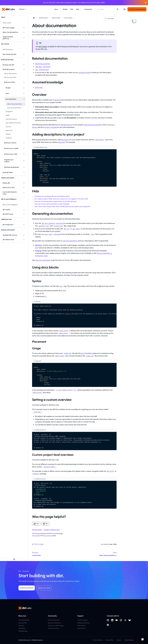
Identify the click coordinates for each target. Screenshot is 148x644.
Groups (8, 134)
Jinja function (42, 70)
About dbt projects (10, 74)
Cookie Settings (129, 640)
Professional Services (83, 623)
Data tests (39, 87)
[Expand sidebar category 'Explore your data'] (24, 187)
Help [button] (77, 9)
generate (58, 100)
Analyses (9, 138)
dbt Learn (21, 626)
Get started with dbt (9, 54)
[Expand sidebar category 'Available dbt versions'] (24, 235)
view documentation (70, 241)
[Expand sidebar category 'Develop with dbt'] (24, 65)
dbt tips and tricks (10, 77)
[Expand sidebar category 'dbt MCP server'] (24, 214)
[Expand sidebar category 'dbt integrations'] (24, 225)
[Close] (146, 3)
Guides (65, 9)
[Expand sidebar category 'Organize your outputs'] (24, 161)
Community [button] (88, 9)
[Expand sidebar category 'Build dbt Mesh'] (24, 173)
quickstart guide (84, 73)
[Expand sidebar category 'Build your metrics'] (24, 143)
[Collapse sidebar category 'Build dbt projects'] (24, 69)
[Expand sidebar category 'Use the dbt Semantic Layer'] (24, 193)
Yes (36, 524)
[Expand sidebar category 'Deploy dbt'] (24, 183)
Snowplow (68, 314)
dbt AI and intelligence (10, 205)
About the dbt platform (10, 32)
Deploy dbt (6, 183)
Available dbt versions (10, 235)
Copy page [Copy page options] (110, 18)
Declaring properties (42, 64)
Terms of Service (48, 536)
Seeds (8, 115)
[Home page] (34, 18)
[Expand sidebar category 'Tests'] (24, 94)
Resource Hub (23, 623)
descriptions (65, 140)
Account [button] (119, 10)
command (43, 67)
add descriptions (66, 125)
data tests (62, 142)
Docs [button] (56, 9)
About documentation (15, 104)
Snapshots (9, 112)
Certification (22, 628)
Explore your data (9, 187)
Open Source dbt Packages (56, 626)
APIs (72, 9)
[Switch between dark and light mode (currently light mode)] (125, 9)
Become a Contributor (54, 623)
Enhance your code (11, 154)
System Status (82, 628)
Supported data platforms (8, 38)
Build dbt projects (9, 69)
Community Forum (53, 628)
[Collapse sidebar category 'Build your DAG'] (24, 82)
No (45, 524)
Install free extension (27, 588)
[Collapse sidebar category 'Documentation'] (24, 99)
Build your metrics (10, 143)
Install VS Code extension (137, 9)
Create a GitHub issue (52, 530)
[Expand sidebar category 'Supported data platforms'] (24, 38)
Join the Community (54, 620)
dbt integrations (8, 225)
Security (119, 640)
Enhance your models (11, 148)
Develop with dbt (8, 65)
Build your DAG (9, 82)
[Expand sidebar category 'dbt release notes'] (24, 240)
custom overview (51, 127)
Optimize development (12, 167)
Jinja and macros (11, 119)
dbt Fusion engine (9, 28)
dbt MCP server (8, 214)
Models (8, 88)
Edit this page (38, 544)
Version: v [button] (22, 9)
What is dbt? (7, 23)
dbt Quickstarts (8, 49)
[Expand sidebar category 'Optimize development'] (24, 167)
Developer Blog (23, 631)
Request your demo (44, 588)
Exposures (9, 130)
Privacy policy (37, 530)
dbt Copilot (6, 210)
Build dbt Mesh (8, 172)
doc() (83, 353)
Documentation (11, 99)
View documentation (14, 108)
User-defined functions (13, 123)
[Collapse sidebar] (14, 559)
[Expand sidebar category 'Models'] (24, 88)
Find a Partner (82, 626)
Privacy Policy (36, 536)
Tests (7, 93)
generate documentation (93, 125)
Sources (8, 127)
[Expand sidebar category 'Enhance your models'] (24, 148)
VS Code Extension (24, 620)
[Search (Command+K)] (106, 9)
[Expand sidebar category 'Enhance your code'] (24, 154)
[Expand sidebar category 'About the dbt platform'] (24, 32)
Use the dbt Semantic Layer (10, 193)
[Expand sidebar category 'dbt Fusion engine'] (24, 28)
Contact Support (82, 620)
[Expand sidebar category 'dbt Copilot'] (24, 210)
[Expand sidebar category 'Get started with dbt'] (24, 54)
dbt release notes (8, 240)
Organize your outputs (9, 161)
